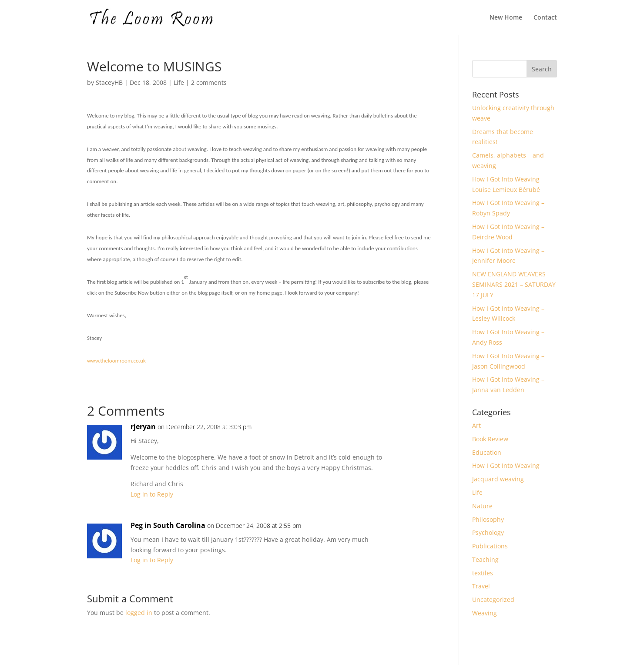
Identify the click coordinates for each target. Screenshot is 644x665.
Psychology (488, 532)
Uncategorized (493, 600)
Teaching (485, 559)
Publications (490, 546)
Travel (481, 586)
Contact (545, 18)
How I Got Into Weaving (506, 465)
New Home (506, 18)
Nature (482, 506)
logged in (139, 613)
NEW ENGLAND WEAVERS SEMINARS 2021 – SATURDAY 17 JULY (514, 284)
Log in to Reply (152, 494)
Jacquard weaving (498, 479)
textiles (483, 573)
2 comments (209, 82)
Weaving (485, 613)
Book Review (490, 439)
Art (476, 425)
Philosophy (488, 519)
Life (179, 82)
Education (487, 452)
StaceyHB (109, 82)
